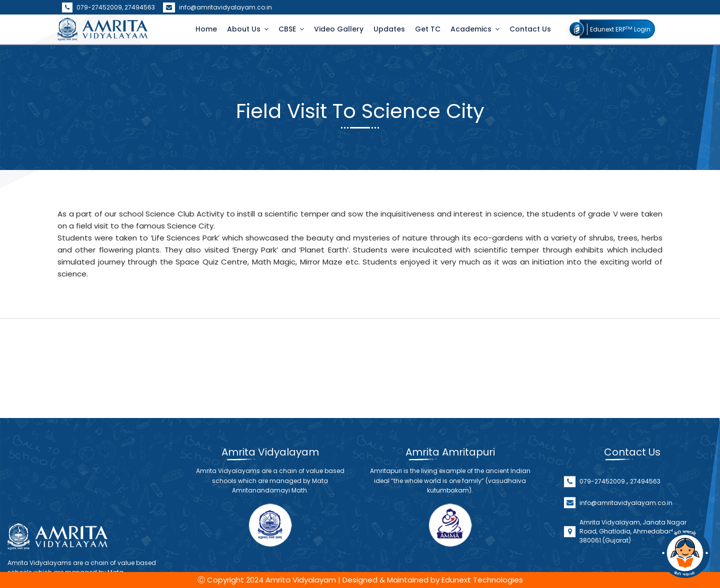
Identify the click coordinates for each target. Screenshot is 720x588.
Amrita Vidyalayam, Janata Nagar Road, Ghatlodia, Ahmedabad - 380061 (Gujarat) (633, 571)
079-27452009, (93, 7)
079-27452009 (603, 521)
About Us (245, 29)
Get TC (428, 29)
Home (206, 29)
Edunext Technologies (482, 580)
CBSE (288, 29)
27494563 (140, 7)
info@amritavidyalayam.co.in (217, 7)
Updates (389, 29)
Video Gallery (339, 29)
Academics (472, 29)
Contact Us (530, 29)
